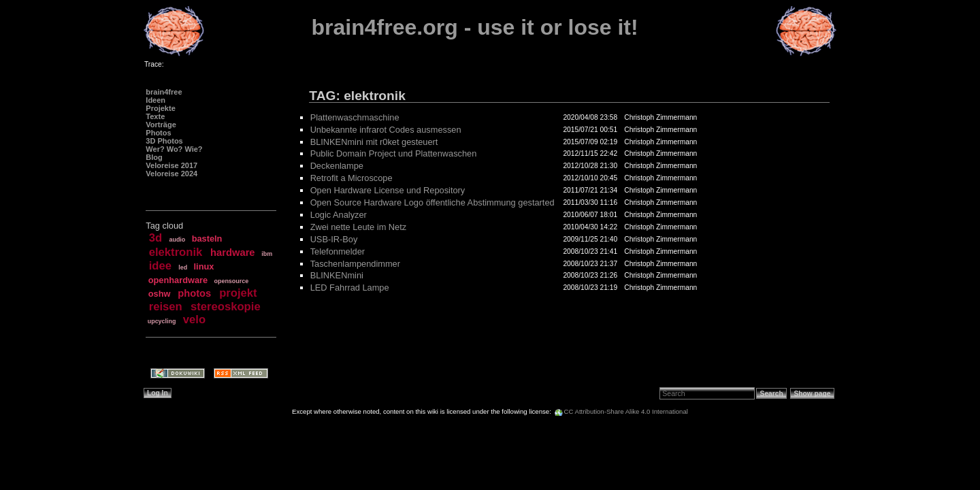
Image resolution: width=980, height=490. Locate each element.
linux (204, 266)
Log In (158, 393)
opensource (231, 281)
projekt (238, 293)
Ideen (156, 100)
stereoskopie (226, 307)
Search (772, 394)
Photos (158, 133)
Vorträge (161, 125)
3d (156, 238)
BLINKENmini (337, 275)
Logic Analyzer (339, 215)
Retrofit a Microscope (352, 178)
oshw (160, 294)
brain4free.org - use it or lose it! (475, 27)
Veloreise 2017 (171, 165)
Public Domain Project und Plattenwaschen (394, 153)
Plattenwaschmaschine (355, 117)
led (183, 267)
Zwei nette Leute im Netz (359, 227)
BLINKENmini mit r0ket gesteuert (374, 142)
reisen (166, 307)
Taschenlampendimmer (355, 264)
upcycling (162, 321)
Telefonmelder (338, 251)
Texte (155, 116)
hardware (232, 252)
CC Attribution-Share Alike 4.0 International (626, 411)
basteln (207, 239)
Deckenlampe (337, 166)
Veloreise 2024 (171, 174)
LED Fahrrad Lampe (350, 288)
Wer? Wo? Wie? (174, 149)
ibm (267, 254)
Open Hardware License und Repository (388, 190)
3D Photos (164, 141)
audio (177, 240)
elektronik (176, 252)
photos (194, 293)
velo (194, 320)
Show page (812, 394)
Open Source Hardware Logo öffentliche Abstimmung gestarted (432, 202)
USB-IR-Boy (334, 239)
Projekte (160, 108)
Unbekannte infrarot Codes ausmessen (386, 130)
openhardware (178, 280)
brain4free (164, 92)
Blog (154, 157)
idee (160, 266)
